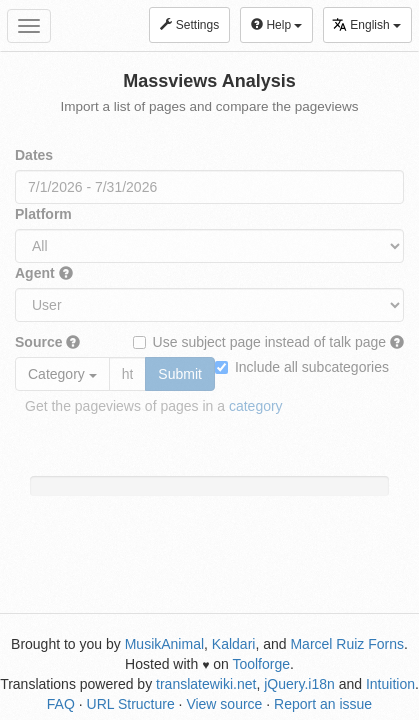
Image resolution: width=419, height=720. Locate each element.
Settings (189, 25)
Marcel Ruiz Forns (347, 644)
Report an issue (323, 704)
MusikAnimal (164, 644)
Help (276, 25)
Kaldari (234, 644)
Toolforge (261, 664)
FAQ (61, 704)
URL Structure (131, 704)
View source (224, 704)
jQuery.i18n (299, 684)
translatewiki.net (206, 684)
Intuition (390, 684)
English (366, 24)
